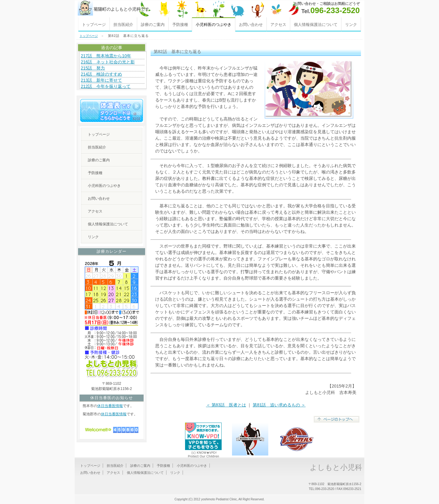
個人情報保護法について (316, 25)
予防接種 (180, 25)
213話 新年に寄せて (101, 80)
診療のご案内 (153, 25)
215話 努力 (93, 68)
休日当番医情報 (110, 406)
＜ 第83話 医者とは (226, 405)
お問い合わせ (251, 25)
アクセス (278, 25)
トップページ (94, 25)
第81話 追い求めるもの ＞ (279, 405)
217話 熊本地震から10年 (106, 56)
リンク (351, 25)
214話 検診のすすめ (101, 74)
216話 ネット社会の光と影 (108, 62)
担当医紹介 (123, 25)
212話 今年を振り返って (106, 86)
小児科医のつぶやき (104, 186)
